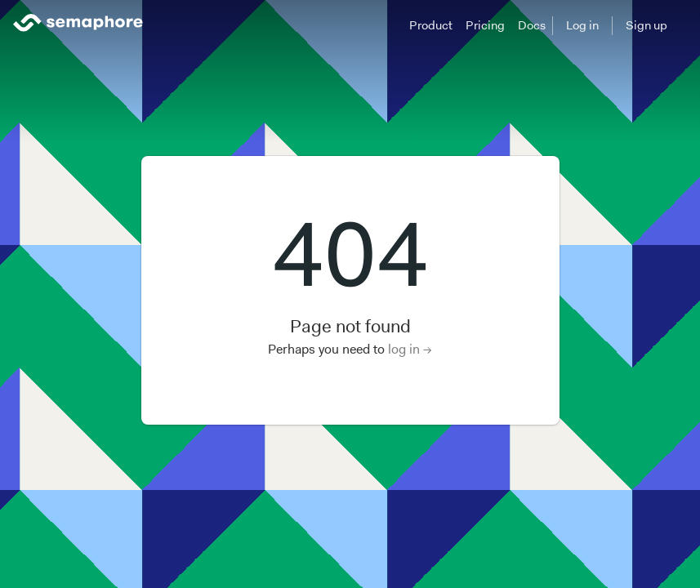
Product (431, 25)
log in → (410, 349)
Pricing (485, 25)
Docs (532, 25)
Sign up (646, 25)
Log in (582, 25)
